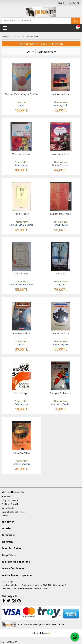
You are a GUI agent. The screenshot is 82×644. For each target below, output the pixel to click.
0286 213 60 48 (9, 588)
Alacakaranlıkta (61, 94)
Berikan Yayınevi (61, 344)
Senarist (61, 274)
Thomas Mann (21, 102)
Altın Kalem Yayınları (61, 404)
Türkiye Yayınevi (61, 225)
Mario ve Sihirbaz (21, 154)
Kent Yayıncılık (61, 105)
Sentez (21, 344)
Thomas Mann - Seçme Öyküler (21, 94)
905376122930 (41, 588)
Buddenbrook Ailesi (61, 214)
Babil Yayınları (21, 404)
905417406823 (25, 588)
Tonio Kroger (21, 393)
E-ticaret (36, 633)
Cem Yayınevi (21, 165)
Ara (76, 21)
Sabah (21, 105)
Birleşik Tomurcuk (61, 165)
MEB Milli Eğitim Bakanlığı (21, 225)
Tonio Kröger (21, 214)
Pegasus (61, 285)
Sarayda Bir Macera (61, 393)
